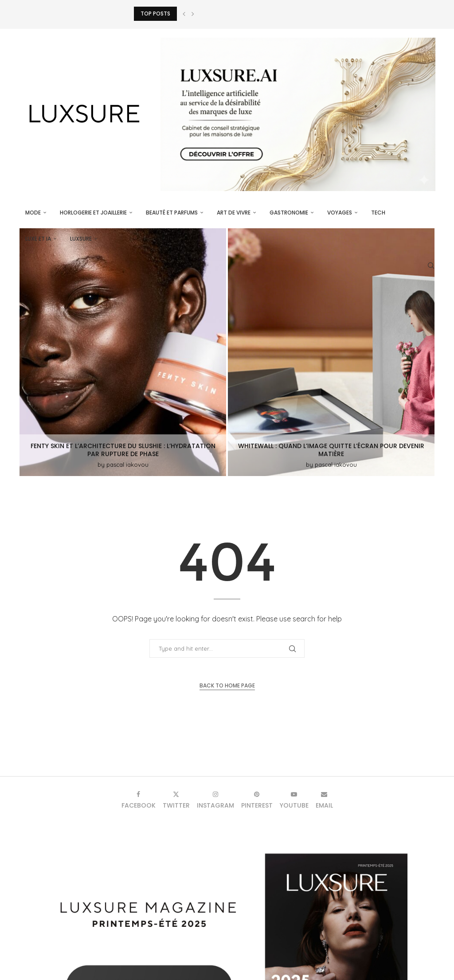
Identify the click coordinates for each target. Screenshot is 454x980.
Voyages (340, 213)
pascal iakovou (127, 465)
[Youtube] (294, 800)
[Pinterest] (257, 800)
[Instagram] (215, 800)
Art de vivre (234, 213)
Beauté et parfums (172, 213)
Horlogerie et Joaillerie (93, 213)
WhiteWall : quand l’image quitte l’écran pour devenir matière (331, 450)
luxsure (81, 239)
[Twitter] (176, 800)
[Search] (431, 265)
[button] (184, 14)
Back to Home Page (227, 685)
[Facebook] (139, 800)
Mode (33, 213)
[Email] (324, 800)
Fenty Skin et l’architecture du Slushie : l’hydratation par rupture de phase (123, 450)
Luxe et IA (38, 239)
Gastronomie (289, 213)
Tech (378, 213)
